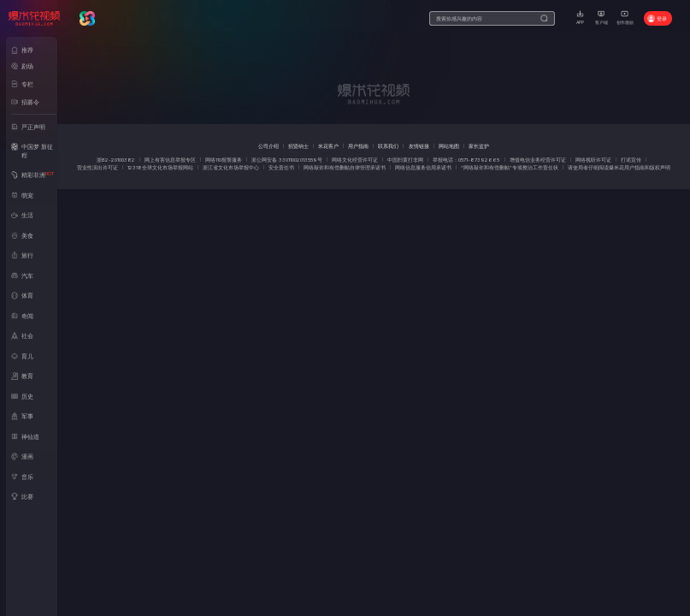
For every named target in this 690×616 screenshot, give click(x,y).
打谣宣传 (631, 160)
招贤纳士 (298, 146)
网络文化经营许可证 (355, 160)
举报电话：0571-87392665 (466, 160)
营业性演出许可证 (97, 167)
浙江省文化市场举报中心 (231, 167)
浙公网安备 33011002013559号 (287, 160)
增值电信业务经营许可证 (538, 160)
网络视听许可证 (593, 160)
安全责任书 (281, 167)
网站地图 (449, 146)
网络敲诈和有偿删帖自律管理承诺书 (345, 167)
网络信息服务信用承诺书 (423, 167)
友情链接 (419, 146)
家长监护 (479, 146)
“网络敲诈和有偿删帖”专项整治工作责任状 (510, 167)
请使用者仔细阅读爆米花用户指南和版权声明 (619, 167)
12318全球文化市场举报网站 (160, 167)
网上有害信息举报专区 (170, 160)
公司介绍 (268, 146)
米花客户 (328, 146)
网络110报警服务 (224, 160)
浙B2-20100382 (116, 160)
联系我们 (388, 146)
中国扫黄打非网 (405, 160)
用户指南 (358, 146)
